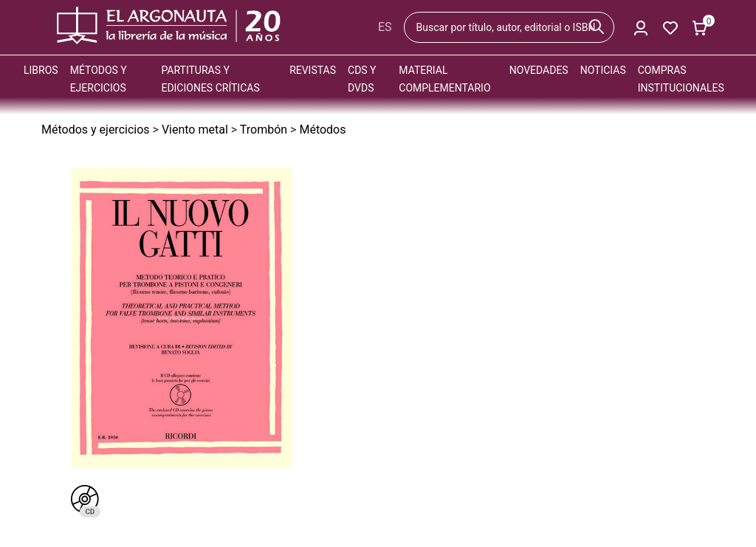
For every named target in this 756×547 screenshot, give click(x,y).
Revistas (313, 70)
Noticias (603, 70)
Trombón (264, 130)
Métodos (322, 130)
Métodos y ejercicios (96, 130)
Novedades (539, 70)
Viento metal (195, 130)
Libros (41, 70)
